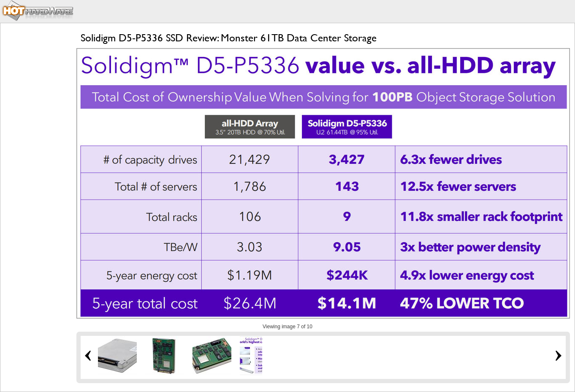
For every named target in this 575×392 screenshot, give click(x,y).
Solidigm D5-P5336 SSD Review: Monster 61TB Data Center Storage (229, 38)
